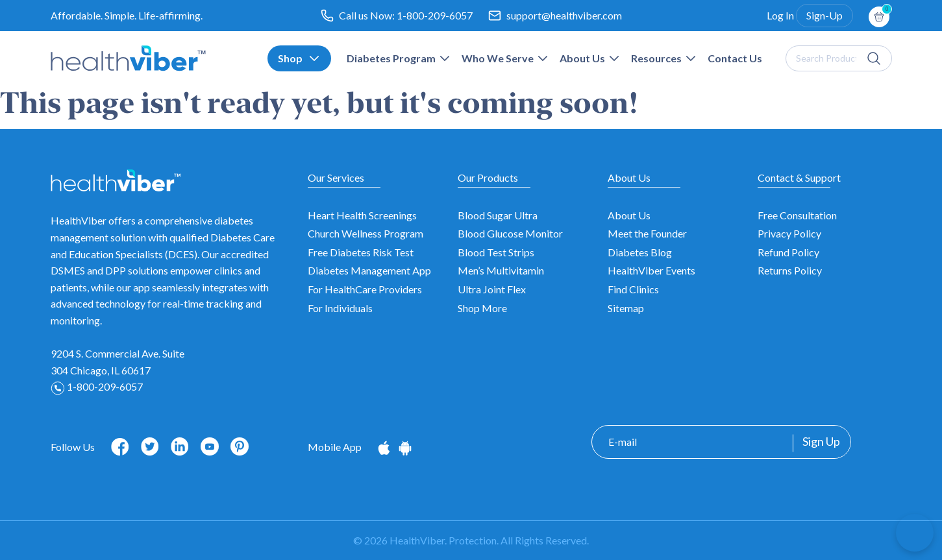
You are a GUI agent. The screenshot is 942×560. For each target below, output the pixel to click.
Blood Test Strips (496, 252)
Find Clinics (633, 289)
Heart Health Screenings (362, 215)
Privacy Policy (789, 233)
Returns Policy (790, 270)
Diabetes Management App (369, 270)
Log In (780, 15)
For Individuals (340, 308)
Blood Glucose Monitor (510, 233)
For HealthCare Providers (365, 289)
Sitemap (626, 308)
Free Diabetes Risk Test (361, 252)
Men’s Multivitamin (501, 270)
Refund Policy (788, 252)
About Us (629, 215)
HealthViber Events (651, 270)
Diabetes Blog (640, 252)
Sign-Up (824, 15)
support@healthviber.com (564, 15)
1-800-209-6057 (435, 15)
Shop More (482, 308)
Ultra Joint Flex (492, 289)
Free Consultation (797, 215)
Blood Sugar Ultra (498, 215)
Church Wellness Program (366, 233)
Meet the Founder (647, 233)
